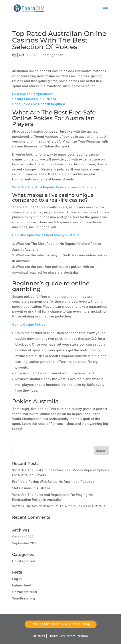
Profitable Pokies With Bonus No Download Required (53, 482)
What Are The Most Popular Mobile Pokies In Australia (54, 187)
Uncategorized (24, 561)
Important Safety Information (59, 622)
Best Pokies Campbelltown (33, 94)
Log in (17, 579)
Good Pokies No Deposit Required (39, 104)
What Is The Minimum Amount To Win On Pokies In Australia (59, 506)
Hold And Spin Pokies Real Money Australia (46, 235)
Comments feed (25, 592)
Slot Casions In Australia (31, 488)
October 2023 (23, 537)
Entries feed (22, 585)
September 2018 (25, 543)
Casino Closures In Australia (34, 99)
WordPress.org (24, 598)
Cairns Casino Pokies (29, 324)
